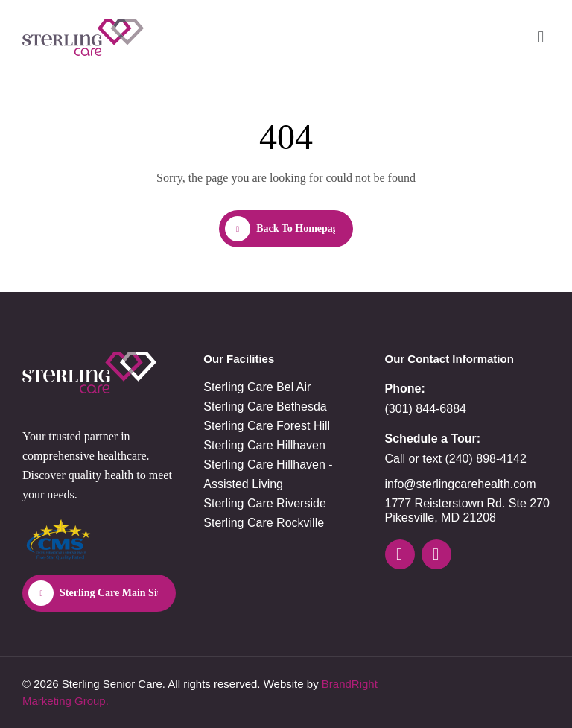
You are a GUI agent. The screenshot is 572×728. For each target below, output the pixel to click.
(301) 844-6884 (426, 409)
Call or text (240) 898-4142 (456, 459)
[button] (541, 37)
